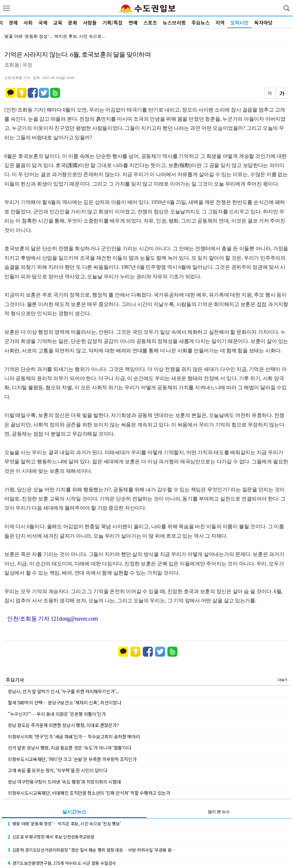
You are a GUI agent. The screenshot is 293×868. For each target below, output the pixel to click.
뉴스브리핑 (174, 22)
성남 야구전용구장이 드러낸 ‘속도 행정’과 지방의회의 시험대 (64, 782)
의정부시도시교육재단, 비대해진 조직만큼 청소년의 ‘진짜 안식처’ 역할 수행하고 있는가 (89, 793)
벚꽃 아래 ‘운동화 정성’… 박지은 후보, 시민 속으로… (55, 36)
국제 (43, 22)
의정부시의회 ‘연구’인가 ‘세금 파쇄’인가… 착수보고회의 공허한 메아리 (74, 736)
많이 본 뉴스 (219, 812)
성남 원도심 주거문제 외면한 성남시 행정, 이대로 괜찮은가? (63, 725)
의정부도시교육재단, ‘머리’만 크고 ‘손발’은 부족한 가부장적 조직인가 (72, 759)
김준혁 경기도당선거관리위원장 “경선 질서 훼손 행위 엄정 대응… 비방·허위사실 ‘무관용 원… (92, 850)
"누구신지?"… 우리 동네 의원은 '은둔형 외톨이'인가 (57, 714)
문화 (73, 22)
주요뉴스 (201, 22)
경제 (13, 22)
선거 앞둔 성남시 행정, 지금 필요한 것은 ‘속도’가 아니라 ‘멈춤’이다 (70, 748)
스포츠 (150, 22)
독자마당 (264, 22)
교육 (58, 22)
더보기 (283, 680)
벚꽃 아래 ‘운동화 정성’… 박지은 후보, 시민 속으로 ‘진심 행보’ (64, 823)
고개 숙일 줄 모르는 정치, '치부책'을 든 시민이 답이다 (58, 770)
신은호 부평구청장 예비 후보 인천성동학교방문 (51, 837)
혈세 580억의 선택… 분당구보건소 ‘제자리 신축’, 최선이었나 (65, 702)
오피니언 (239, 22)
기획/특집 (113, 22)
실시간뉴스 (74, 812)
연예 (133, 22)
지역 (220, 22)
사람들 (90, 22)
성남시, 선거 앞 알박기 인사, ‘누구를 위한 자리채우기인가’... (63, 691)
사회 (28, 22)
